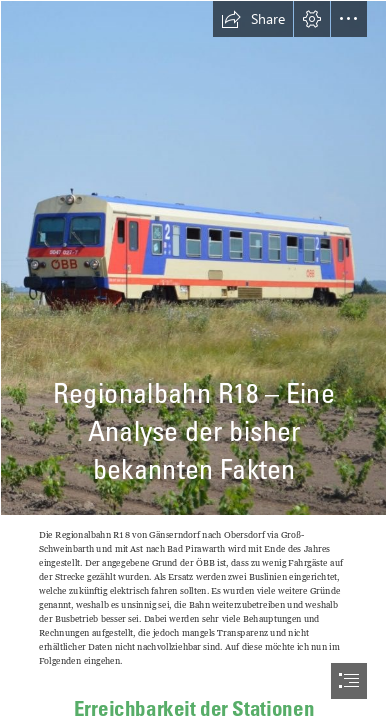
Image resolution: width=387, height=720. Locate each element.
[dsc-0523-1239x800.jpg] (193, 258)
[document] (193, 360)
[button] (253, 19)
